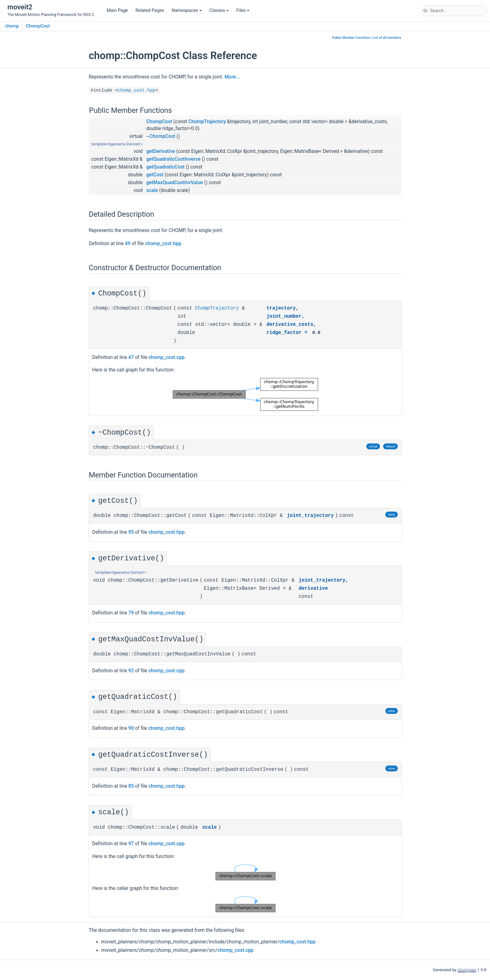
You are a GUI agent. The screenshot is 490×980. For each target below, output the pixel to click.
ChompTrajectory (207, 122)
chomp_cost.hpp (136, 90)
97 (131, 844)
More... (232, 77)
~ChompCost (161, 136)
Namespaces (187, 10)
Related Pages (150, 10)
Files (243, 10)
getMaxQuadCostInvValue (175, 183)
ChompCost (38, 26)
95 (131, 532)
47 (131, 357)
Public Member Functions (351, 38)
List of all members (387, 38)
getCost (155, 175)
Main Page (117, 10)
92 (131, 671)
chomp (12, 26)
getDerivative (161, 151)
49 (128, 244)
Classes (219, 10)
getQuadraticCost (165, 167)
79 (131, 613)
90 (131, 728)
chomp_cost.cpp (166, 357)
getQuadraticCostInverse (173, 159)
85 (131, 786)
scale (152, 190)
